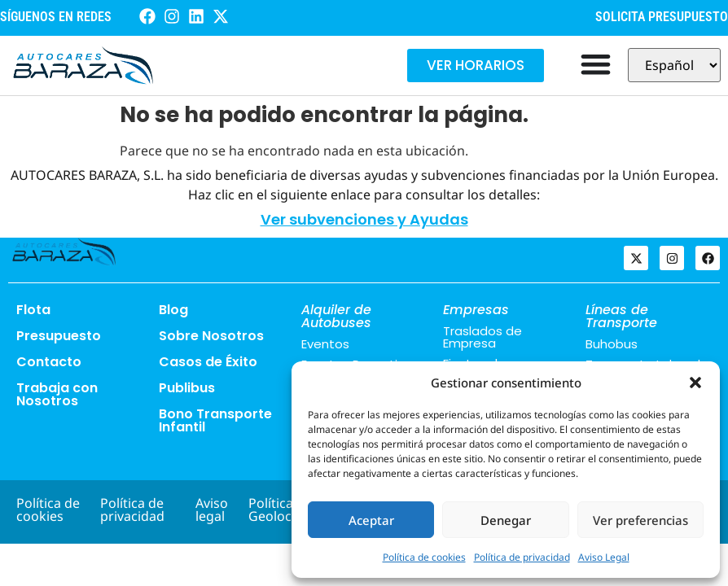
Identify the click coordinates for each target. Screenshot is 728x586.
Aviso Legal (604, 557)
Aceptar (371, 520)
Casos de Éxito (208, 362)
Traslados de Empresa (482, 337)
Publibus (187, 388)
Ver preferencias (640, 520)
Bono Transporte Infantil (215, 420)
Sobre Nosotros (211, 336)
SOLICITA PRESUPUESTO (662, 17)
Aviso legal (212, 509)
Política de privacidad (522, 557)
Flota (33, 310)
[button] (695, 383)
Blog (173, 310)
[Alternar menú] (595, 64)
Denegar (506, 520)
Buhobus (612, 344)
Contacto (49, 362)
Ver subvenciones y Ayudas (364, 219)
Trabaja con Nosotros (57, 394)
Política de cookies (424, 557)
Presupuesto (59, 336)
